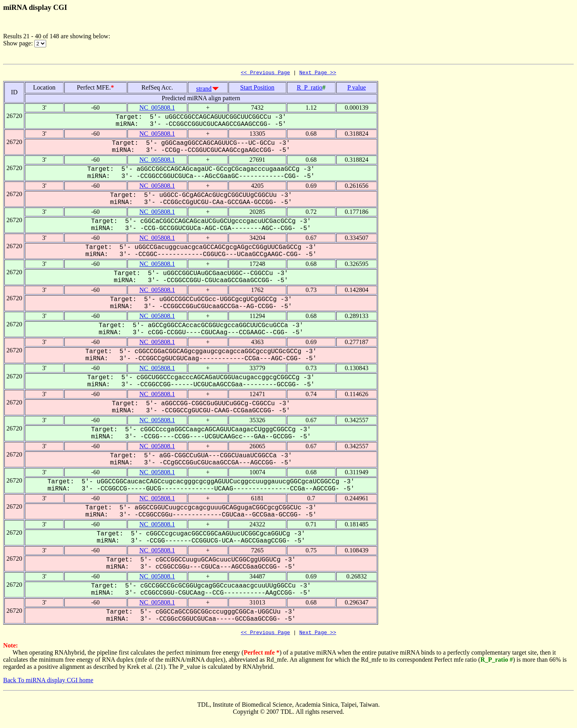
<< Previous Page (265, 73)
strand (204, 90)
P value (357, 89)
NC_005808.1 (157, 109)
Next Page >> (318, 73)
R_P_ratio (310, 89)
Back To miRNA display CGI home (48, 682)
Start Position (258, 89)
